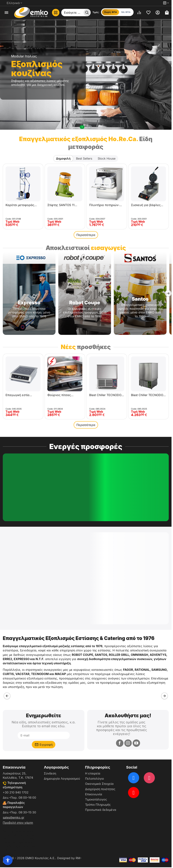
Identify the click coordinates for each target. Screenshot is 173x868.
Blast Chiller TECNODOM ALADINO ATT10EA (148, 395)
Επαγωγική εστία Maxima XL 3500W (19, 395)
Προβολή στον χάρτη (18, 823)
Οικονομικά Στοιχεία (99, 784)
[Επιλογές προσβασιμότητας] (8, 860)
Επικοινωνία (94, 794)
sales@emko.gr (14, 817)
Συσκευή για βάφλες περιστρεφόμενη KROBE (148, 205)
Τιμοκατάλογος (96, 799)
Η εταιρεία (93, 773)
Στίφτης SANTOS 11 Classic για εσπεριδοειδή (61, 205)
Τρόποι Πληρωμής (98, 805)
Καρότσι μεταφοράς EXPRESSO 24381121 (20, 205)
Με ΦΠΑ (126, 12)
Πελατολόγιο (95, 779)
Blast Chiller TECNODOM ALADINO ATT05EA (107, 395)
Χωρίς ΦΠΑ (110, 12)
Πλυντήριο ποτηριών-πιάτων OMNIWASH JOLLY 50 (104, 205)
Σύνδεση (50, 773)
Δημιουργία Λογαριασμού (62, 779)
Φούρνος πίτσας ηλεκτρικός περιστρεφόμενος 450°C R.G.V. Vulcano (63, 395)
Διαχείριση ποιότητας (100, 789)
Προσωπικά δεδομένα (101, 810)
